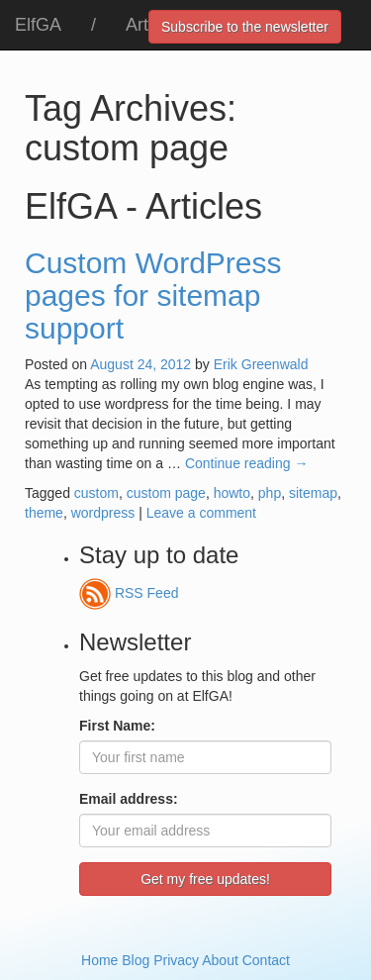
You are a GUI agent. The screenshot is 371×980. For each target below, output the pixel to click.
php (270, 493)
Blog (136, 960)
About (220, 960)
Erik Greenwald (261, 364)
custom (96, 493)
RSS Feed (129, 593)
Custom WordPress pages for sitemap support (153, 295)
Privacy (176, 960)
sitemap (313, 493)
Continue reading (247, 463)
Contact (266, 960)
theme (44, 513)
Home (99, 960)
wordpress (103, 513)
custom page (166, 493)
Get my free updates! (205, 879)
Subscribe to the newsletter (245, 27)
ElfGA (38, 25)
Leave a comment (201, 513)
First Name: (117, 726)
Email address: (129, 799)
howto (232, 493)
